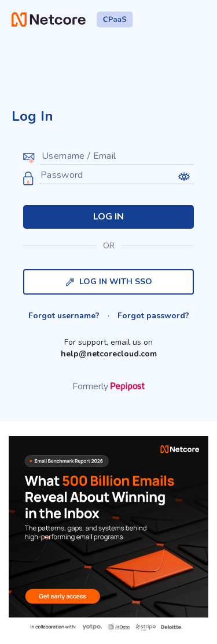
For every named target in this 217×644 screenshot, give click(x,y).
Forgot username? (64, 316)
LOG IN (108, 217)
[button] (184, 176)
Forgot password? (153, 316)
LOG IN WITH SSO (109, 282)
